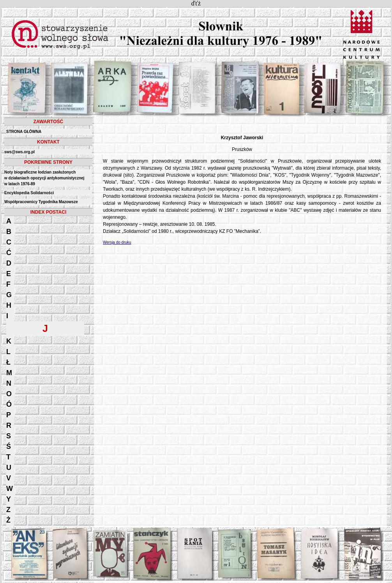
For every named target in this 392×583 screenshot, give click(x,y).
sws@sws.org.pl (19, 152)
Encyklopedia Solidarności (29, 193)
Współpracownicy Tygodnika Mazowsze (41, 202)
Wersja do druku (117, 242)
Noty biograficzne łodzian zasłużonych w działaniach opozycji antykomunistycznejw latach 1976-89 (44, 178)
